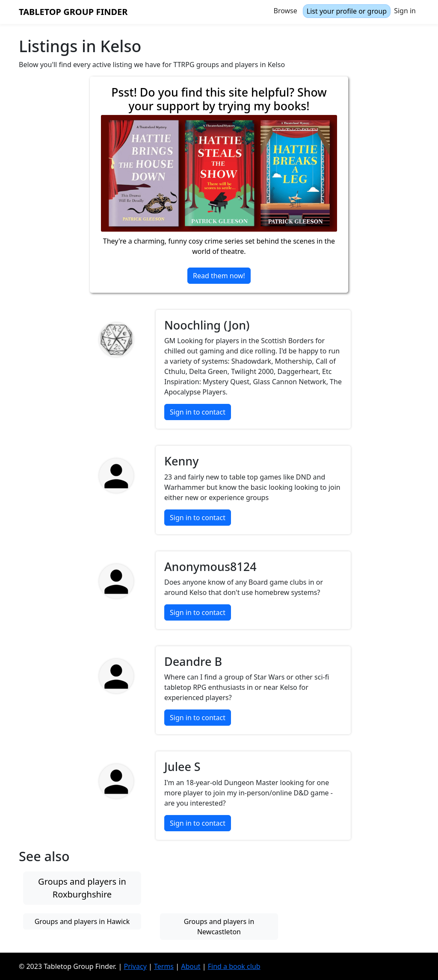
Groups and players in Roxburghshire (82, 888)
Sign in (405, 11)
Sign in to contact (198, 412)
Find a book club (234, 966)
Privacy (135, 966)
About (191, 966)
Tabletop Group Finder (73, 12)
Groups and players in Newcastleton (219, 927)
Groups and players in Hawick (82, 921)
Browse (286, 11)
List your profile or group (347, 11)
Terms (164, 966)
